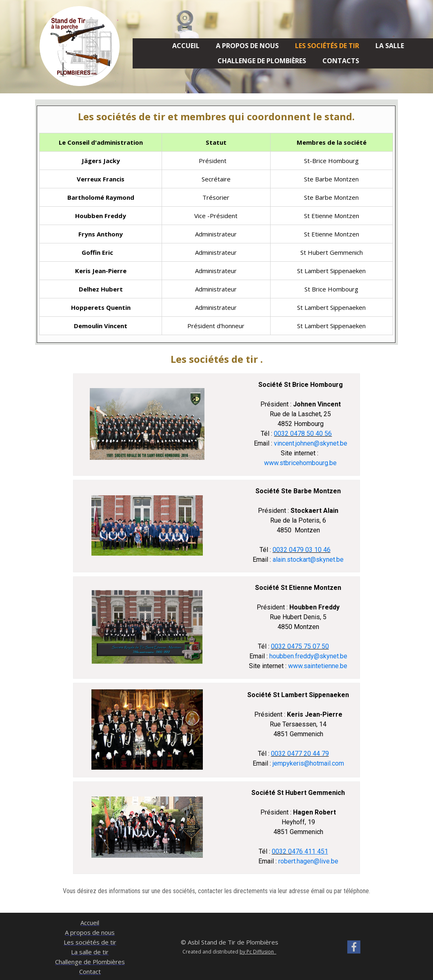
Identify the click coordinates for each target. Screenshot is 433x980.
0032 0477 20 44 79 (300, 754)
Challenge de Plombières (262, 61)
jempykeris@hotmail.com (308, 763)
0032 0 (282, 851)
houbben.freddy (292, 656)
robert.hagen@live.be (308, 861)
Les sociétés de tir (327, 46)
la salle (390, 46)
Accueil (186, 46)
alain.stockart (291, 560)
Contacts (341, 61)
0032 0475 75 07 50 (300, 646)
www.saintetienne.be (318, 666)
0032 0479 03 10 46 (302, 550)
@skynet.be (327, 560)
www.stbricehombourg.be (300, 463)
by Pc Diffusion (258, 952)
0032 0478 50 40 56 (303, 434)
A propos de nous (247, 46)
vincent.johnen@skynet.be (311, 443)
